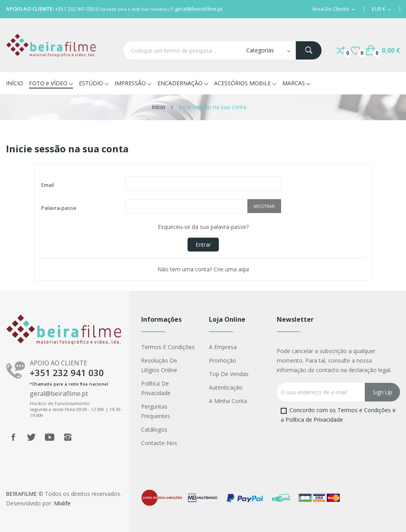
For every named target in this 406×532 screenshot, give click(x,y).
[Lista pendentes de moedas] (382, 9)
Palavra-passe (59, 208)
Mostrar (264, 206)
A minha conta (228, 401)
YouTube (50, 437)
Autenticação (226, 387)
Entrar (203, 245)
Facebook (13, 437)
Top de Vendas (229, 374)
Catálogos (154, 429)
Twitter (31, 437)
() (355, 50)
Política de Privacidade (156, 388)
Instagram (68, 437)
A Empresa (223, 347)
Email (48, 185)
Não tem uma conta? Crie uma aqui (203, 269)
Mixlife (62, 503)
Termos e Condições (168, 347)
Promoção (223, 360)
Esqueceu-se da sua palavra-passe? (203, 227)
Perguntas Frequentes (156, 411)
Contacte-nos (159, 443)
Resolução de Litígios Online (159, 365)
